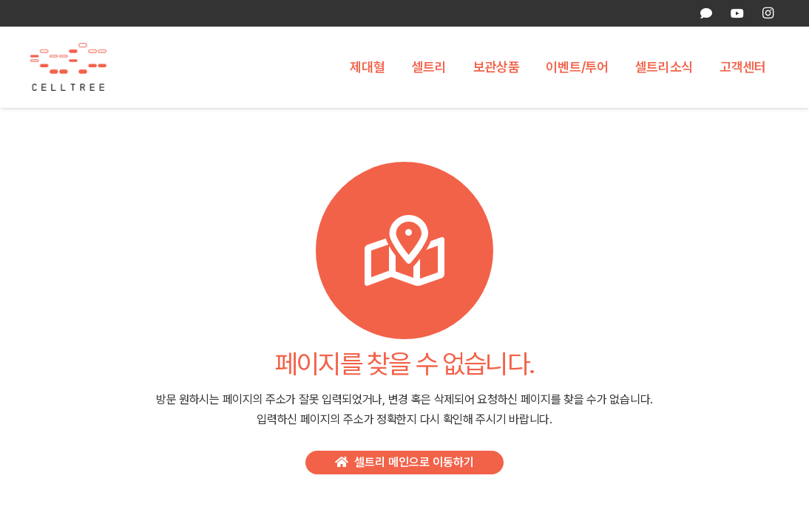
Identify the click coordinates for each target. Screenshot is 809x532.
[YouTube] (737, 13)
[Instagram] (768, 13)
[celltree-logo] (77, 67)
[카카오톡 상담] (706, 13)
